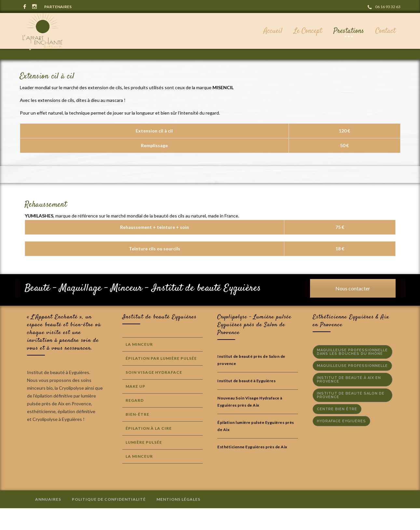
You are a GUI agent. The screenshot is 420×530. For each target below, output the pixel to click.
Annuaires (48, 521)
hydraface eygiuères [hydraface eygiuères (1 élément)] (341, 443)
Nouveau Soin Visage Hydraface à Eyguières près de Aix (250, 423)
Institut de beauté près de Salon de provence (251, 382)
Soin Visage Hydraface (154, 394)
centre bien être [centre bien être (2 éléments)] (337, 431)
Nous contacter (353, 310)
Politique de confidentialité (109, 521)
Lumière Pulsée (144, 464)
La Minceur (139, 366)
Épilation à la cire (149, 450)
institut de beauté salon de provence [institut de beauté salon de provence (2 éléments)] (351, 417)
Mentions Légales (178, 521)
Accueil (337, 65)
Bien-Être (137, 436)
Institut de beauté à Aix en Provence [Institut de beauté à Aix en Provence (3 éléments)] (349, 401)
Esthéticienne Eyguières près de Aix (252, 469)
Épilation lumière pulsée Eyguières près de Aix (256, 448)
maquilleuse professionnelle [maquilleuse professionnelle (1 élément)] (352, 388)
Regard (135, 422)
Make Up (135, 408)
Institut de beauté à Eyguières (246, 403)
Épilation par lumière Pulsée (161, 380)
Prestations (365, 65)
